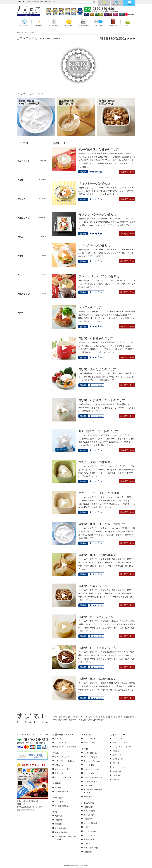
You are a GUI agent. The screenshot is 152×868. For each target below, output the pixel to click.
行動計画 (116, 780)
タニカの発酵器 (90, 811)
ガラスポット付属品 (62, 769)
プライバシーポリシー (121, 767)
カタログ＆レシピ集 (120, 743)
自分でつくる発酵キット (93, 777)
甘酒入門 (87, 827)
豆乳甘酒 (87, 844)
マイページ (104, 5)
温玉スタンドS (60, 773)
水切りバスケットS (62, 757)
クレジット (87, 14)
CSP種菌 (58, 824)
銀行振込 (92, 14)
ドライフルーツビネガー (93, 769)
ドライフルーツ (90, 743)
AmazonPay (122, 14)
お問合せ (129, 5)
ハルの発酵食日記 (90, 753)
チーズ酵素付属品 (62, 806)
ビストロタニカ (90, 835)
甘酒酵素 (58, 787)
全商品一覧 (88, 797)
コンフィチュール (90, 739)
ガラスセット (60, 739)
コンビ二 (106, 14)
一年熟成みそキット (91, 781)
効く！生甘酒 (89, 765)
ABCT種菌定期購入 (62, 828)
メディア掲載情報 (90, 823)
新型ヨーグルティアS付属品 (65, 747)
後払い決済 (115, 14)
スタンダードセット (62, 743)
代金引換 (97, 14)
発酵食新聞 (88, 852)
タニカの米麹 (89, 773)
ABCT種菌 (59, 816)
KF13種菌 (58, 820)
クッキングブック (90, 757)
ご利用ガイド (118, 739)
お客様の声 (88, 819)
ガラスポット (60, 765)
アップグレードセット (63, 777)
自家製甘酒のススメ (91, 840)
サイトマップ (117, 5)
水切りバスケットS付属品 (65, 761)
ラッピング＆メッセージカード (124, 747)
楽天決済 (110, 14)
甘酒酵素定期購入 (62, 792)
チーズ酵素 (59, 802)
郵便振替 (101, 14)
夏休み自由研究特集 (91, 848)
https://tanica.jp (28, 810)
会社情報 (116, 763)
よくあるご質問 (90, 815)
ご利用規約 (117, 775)
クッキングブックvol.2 (92, 761)
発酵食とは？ (89, 807)
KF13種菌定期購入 (62, 832)
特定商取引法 (118, 771)
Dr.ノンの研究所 (90, 831)
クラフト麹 (88, 786)
